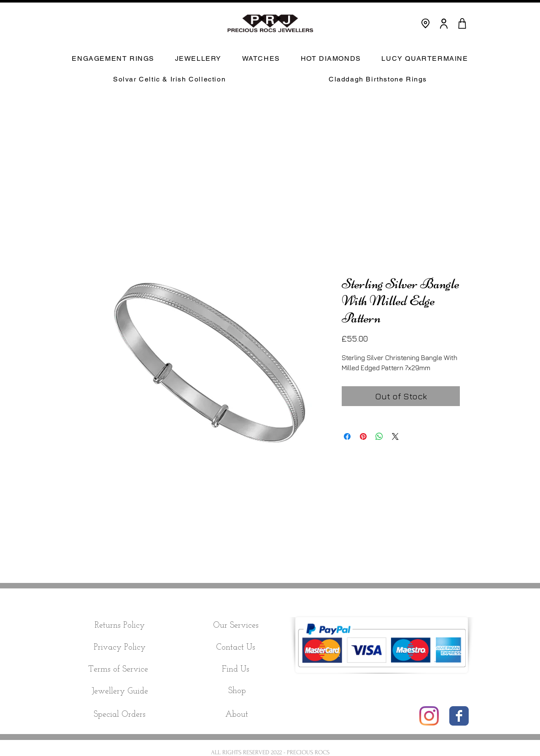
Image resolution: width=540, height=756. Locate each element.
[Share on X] (395, 436)
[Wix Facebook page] (459, 716)
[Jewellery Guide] (120, 692)
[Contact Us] (236, 648)
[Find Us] (236, 669)
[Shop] (237, 691)
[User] (444, 23)
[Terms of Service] (118, 669)
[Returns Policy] (120, 626)
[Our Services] (236, 626)
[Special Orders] (119, 715)
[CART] (462, 23)
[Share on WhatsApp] (379, 436)
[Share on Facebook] (347, 436)
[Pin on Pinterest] (363, 436)
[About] (237, 715)
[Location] (425, 23)
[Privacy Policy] (119, 648)
